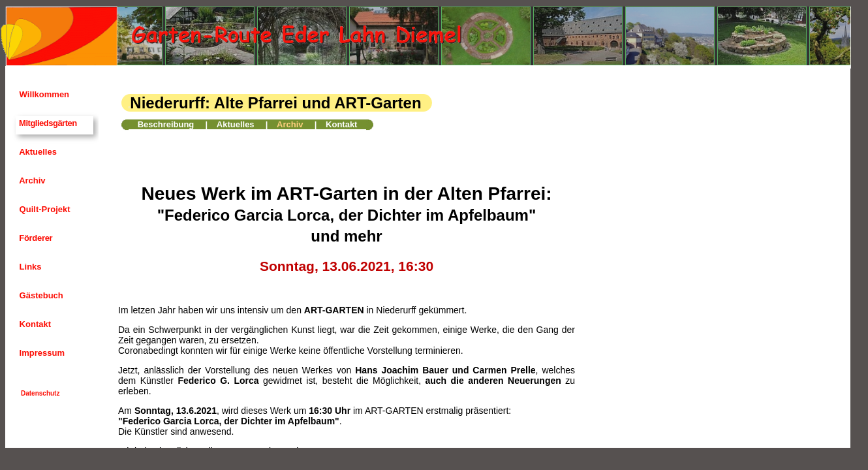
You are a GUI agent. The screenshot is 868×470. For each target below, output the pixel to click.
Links (29, 267)
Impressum (41, 353)
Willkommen (43, 94)
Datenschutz (40, 393)
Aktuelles (37, 152)
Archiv (31, 180)
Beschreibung (166, 124)
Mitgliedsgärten (47, 123)
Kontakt (34, 324)
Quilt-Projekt (44, 209)
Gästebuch (40, 295)
